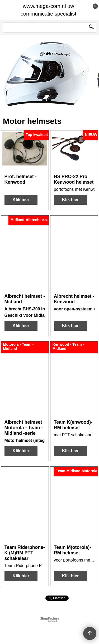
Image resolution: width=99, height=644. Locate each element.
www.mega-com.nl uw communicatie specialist (48, 10)
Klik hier (21, 200)
